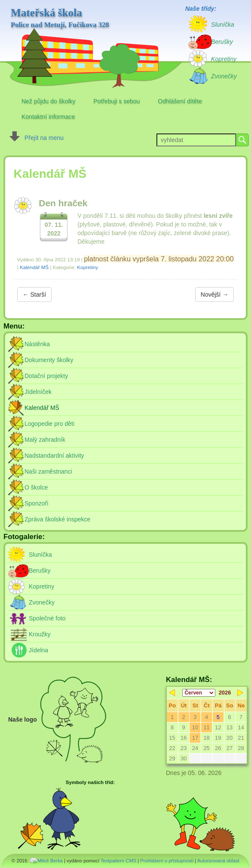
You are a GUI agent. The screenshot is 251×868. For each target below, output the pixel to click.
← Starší (34, 294)
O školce (36, 487)
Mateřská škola (60, 18)
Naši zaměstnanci (48, 471)
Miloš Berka (50, 861)
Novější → (215, 294)
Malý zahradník (45, 440)
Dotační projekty (46, 376)
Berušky (40, 570)
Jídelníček (38, 392)
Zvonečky (42, 602)
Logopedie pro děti (49, 424)
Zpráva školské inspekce (57, 519)
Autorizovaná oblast (218, 861)
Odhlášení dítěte (180, 101)
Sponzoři (36, 503)
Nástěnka (37, 344)
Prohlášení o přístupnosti (167, 861)
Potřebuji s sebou (116, 101)
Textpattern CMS (118, 861)
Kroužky (40, 634)
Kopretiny (87, 267)
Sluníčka (40, 555)
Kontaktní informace (48, 117)
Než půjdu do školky (48, 101)
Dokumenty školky (49, 360)
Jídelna (38, 650)
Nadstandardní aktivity (54, 456)
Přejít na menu (44, 138)
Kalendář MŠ (34, 267)
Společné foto (47, 618)
